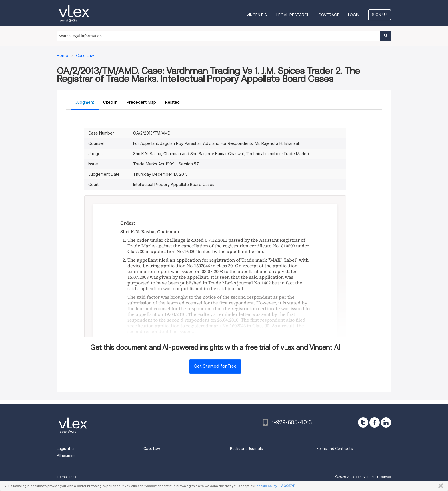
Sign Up (380, 15)
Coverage (329, 15)
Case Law (152, 449)
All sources (66, 456)
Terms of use (67, 477)
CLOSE (440, 486)
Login (354, 15)
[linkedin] (386, 422)
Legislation (66, 449)
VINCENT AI (257, 15)
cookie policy (267, 486)
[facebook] (375, 422)
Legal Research (293, 15)
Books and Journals (246, 449)
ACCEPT (288, 486)
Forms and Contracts (335, 449)
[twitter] (363, 422)
